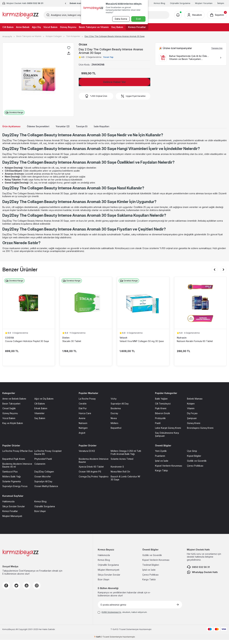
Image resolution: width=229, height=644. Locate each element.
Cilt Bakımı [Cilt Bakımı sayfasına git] (40, 408)
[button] (66, 3)
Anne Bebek (23, 27)
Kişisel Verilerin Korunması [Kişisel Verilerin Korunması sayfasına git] (169, 470)
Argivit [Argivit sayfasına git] (82, 437)
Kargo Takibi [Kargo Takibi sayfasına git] (149, 584)
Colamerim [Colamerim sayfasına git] (40, 468)
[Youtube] (27, 590)
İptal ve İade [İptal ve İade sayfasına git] (162, 465)
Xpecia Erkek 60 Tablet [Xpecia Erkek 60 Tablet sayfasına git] (91, 471)
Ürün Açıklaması (13, 127)
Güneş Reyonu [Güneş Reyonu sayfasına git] (10, 417)
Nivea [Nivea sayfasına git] (114, 422)
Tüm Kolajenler (73, 36)
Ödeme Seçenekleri (44, 127)
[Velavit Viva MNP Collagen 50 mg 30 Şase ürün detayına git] (143, 307)
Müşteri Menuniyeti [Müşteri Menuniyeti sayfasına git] (12, 520)
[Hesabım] (194, 15)
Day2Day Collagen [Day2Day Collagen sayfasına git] (44, 476)
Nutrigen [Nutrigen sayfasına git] (83, 432)
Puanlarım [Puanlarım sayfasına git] (160, 460)
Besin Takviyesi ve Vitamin (94, 27)
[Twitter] (16, 590)
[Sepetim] (217, 15)
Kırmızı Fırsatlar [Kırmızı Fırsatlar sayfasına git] (10, 515)
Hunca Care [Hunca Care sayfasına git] (85, 417)
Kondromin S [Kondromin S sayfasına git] (117, 471)
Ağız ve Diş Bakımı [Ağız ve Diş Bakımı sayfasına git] (44, 403)
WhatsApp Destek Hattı (202, 576)
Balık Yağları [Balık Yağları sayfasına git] (161, 403)
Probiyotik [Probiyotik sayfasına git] (160, 422)
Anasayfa (7, 36)
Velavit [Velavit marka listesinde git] (123, 342)
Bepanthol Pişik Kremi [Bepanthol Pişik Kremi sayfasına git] (14, 463)
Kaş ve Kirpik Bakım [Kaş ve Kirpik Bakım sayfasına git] (13, 427)
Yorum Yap (108, 57)
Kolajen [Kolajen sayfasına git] (191, 408)
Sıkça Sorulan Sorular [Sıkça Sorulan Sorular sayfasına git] (14, 510)
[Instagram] (37, 590)
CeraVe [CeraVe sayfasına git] (83, 408)
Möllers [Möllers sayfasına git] (114, 427)
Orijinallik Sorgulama (180, 3)
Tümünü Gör (217, 48)
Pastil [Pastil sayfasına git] (158, 427)
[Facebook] (6, 590)
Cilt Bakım (8, 27)
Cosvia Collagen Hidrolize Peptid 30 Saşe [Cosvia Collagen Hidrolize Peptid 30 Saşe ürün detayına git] (27, 345)
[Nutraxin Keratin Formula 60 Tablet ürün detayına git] (200, 307)
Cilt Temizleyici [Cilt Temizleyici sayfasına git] (163, 408)
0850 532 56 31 (198, 571)
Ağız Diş (36, 27)
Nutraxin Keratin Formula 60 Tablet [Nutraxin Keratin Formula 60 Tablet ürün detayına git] (195, 345)
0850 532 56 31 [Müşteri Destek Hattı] (35, 3)
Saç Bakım (117, 27)
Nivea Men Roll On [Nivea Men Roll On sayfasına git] (120, 476)
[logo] (21, 15)
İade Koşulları (115, 127)
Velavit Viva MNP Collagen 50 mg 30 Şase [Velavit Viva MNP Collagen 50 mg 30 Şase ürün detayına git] (142, 345)
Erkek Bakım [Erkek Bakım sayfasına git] (41, 412)
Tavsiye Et (93, 127)
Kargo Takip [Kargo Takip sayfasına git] (161, 475)
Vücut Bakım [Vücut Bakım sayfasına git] (9, 422)
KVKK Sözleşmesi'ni (111, 616)
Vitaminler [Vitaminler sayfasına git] (39, 417)
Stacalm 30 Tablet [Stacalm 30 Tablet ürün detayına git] (72, 345)
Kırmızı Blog (159, 3)
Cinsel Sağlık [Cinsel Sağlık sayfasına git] (9, 412)
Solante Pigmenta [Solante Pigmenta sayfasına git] (12, 485)
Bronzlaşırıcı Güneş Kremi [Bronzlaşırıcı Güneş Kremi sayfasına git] (200, 432)
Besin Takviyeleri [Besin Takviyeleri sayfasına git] (11, 408)
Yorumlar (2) (72, 127)
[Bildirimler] (178, 15)
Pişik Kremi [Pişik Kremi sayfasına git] (161, 412)
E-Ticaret (121, 633)
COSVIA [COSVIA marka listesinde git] (9, 342)
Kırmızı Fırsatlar (137, 27)
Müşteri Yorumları (204, 3)
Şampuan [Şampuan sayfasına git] (192, 422)
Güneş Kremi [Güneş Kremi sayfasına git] (194, 427)
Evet (138, 19)
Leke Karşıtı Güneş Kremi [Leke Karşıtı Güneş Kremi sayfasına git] (168, 432)
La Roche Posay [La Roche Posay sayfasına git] (87, 403)
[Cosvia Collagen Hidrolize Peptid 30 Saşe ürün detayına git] (29, 307)
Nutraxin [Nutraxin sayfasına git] (83, 427)
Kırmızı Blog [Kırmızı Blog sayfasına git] (40, 505)
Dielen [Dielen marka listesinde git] (66, 342)
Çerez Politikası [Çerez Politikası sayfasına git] (195, 470)
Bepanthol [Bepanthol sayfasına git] (116, 432)
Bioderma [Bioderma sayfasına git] (116, 412)
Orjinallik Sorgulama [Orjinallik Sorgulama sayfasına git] (45, 510)
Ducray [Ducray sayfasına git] (114, 417)
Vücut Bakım (50, 27)
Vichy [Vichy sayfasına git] (114, 403)
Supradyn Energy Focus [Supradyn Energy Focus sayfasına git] (15, 490)
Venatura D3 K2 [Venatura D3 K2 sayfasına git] (87, 455)
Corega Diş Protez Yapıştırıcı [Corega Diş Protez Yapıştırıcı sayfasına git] (94, 480)
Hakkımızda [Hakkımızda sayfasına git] (8, 505)
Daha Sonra (120, 19)
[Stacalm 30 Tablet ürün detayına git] (86, 307)
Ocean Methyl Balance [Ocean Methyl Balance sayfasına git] (46, 490)
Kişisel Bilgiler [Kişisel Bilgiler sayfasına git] (194, 460)
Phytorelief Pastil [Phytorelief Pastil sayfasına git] (43, 463)
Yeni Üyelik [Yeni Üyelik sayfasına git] (161, 455)
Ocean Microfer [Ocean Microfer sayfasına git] (43, 480)
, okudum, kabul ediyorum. (123, 616)
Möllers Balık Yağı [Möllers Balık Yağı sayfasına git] (12, 480)
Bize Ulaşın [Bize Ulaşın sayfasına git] (40, 515)
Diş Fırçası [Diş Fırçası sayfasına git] (192, 417)
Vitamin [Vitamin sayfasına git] (191, 412)
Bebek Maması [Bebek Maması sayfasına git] (195, 403)
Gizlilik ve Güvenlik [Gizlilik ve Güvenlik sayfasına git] (197, 465)
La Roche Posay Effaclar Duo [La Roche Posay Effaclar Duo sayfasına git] (18, 455)
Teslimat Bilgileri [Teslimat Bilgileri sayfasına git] (151, 569)
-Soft (114, 633)
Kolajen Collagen (54, 36)
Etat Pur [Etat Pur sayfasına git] (83, 412)
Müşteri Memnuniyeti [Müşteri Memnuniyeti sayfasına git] (109, 574)
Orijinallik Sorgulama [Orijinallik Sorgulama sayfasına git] (108, 569)
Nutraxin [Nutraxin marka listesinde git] (182, 342)
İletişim (221, 3)
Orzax (83, 44)
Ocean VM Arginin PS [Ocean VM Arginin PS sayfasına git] (90, 476)
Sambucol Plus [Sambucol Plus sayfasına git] (10, 476)
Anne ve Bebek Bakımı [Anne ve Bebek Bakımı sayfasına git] (14, 403)
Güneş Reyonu (68, 27)
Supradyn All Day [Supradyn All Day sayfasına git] (120, 408)
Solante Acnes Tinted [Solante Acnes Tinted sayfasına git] (122, 463)
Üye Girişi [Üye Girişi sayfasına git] (192, 455)
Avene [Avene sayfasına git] (82, 422)
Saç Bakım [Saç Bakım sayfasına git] (40, 422)
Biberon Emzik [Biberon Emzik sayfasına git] (163, 417)
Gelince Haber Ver (114, 82)
